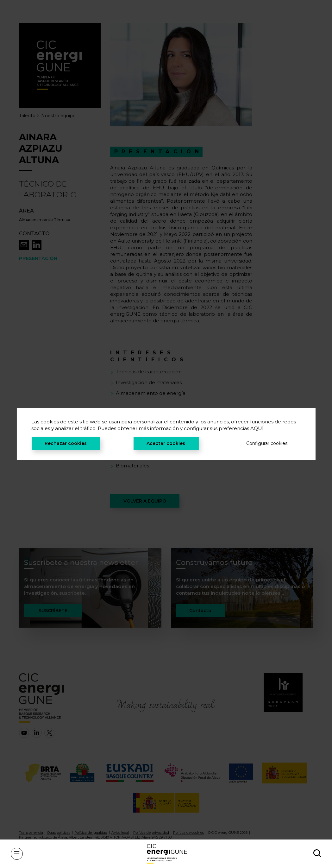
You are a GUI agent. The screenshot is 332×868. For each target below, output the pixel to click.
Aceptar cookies (166, 443)
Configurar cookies (267, 443)
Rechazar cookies (66, 443)
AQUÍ (257, 428)
